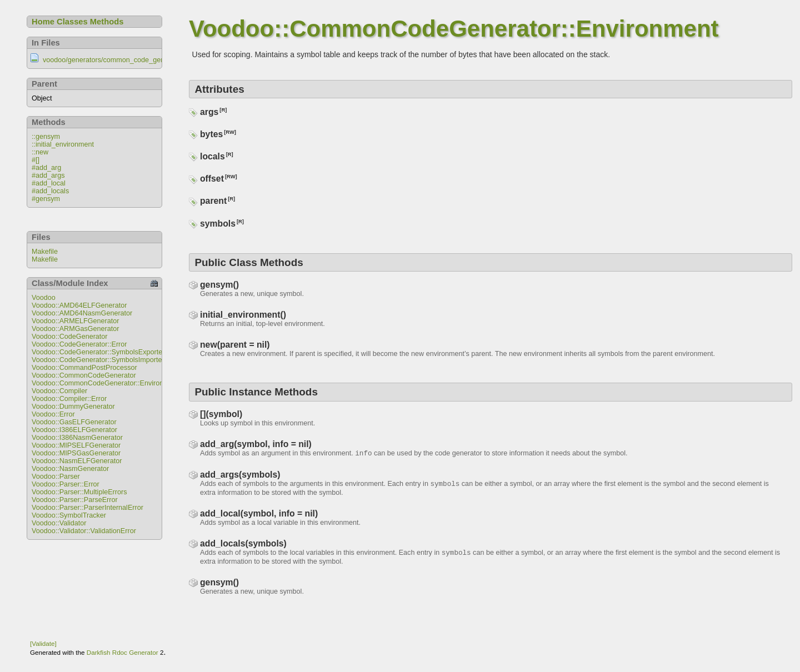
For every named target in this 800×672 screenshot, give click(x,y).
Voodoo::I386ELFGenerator (74, 430)
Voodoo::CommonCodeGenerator (84, 375)
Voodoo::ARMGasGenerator (76, 329)
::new (40, 152)
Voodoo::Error (53, 414)
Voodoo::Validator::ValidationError (84, 531)
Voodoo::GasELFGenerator (74, 422)
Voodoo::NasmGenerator (70, 469)
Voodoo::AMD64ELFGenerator (79, 305)
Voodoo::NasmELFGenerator (77, 461)
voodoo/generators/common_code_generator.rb (117, 60)
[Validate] (43, 643)
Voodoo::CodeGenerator (70, 337)
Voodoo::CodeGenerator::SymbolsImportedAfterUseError (120, 360)
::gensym (46, 137)
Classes (72, 22)
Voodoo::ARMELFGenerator (76, 321)
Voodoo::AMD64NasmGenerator (82, 313)
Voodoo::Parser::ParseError (75, 500)
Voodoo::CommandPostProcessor (84, 368)
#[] (36, 160)
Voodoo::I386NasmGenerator (77, 438)
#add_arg (46, 168)
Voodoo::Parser (56, 477)
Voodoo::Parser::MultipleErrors (79, 492)
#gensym (46, 199)
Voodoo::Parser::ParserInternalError (87, 508)
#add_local (49, 183)
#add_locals (50, 191)
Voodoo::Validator (59, 523)
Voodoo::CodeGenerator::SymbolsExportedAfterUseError (120, 352)
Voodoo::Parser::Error (66, 484)
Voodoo (44, 298)
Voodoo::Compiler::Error (69, 399)
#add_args (48, 175)
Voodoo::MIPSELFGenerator (76, 445)
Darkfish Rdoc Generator (122, 652)
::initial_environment (63, 144)
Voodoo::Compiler (59, 391)
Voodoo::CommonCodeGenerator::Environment (105, 383)
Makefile (45, 252)
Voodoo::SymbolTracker (69, 515)
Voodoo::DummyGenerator (73, 407)
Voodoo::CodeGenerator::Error (79, 344)
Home (43, 22)
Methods (107, 22)
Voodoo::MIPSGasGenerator (76, 453)
